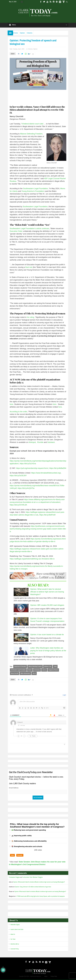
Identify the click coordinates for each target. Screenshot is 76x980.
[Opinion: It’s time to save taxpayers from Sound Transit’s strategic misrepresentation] (21, 621)
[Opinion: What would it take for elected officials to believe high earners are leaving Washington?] (21, 592)
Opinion (25, 33)
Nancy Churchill (15, 674)
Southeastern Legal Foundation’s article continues (29, 229)
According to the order (18, 412)
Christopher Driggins (14, 878)
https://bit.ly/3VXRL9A (18, 505)
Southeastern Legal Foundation (35, 189)
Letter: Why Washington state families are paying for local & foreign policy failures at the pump (48, 651)
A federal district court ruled (33, 124)
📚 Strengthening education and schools (27, 847)
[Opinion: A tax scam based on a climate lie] (21, 637)
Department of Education (20, 666)
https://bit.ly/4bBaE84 (57, 468)
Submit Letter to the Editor (17, 930)
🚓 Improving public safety (22, 836)
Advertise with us (15, 944)
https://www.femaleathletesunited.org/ (46, 473)
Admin (46, 977)
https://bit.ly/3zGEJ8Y (18, 476)
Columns (35, 33)
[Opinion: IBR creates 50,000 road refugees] (21, 608)
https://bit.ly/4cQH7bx (26, 488)
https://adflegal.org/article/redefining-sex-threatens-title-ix (32, 559)
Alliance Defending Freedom (31, 134)
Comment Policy (15, 949)
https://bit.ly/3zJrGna (28, 464)
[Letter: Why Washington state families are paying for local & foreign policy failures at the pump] (21, 651)
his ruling (30, 317)
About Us (13, 935)
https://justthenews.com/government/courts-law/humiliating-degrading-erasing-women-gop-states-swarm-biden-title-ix (38, 529)
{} (45, 708)
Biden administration (25, 674)
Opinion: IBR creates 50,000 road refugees (47, 605)
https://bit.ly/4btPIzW (47, 515)
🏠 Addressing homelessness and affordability (29, 841)
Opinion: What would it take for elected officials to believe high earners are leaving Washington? (47, 592)
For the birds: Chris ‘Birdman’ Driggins (32, 878)
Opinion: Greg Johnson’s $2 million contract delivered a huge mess (33, 887)
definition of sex (48, 666)
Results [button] (20, 856)
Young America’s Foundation (33, 191)
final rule (29, 267)
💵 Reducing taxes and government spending (29, 830)
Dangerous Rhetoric (53, 670)
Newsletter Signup (15, 925)
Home (17, 33)
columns (44, 670)
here (11, 404)
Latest (55, 666)
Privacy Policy (54, 977)
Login (64, 695)
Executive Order (16, 231)
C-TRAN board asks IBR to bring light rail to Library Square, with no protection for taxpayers (40, 897)
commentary (37, 670)
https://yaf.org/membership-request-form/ (32, 468)
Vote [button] (12, 856)
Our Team (13, 940)
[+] (47, 708)
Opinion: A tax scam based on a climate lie (47, 635)
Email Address (14, 788)
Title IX (34, 674)
